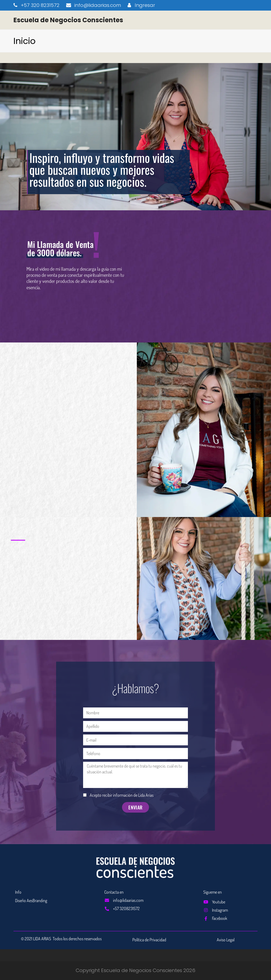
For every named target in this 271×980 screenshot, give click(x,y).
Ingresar (145, 5)
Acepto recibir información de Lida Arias (122, 795)
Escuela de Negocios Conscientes (68, 20)
